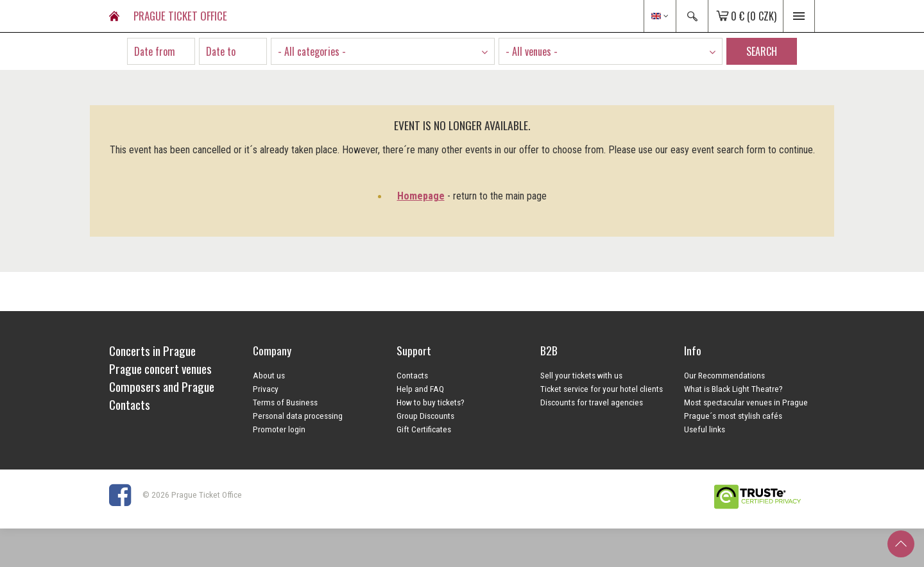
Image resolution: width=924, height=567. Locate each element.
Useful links (705, 429)
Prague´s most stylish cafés (733, 416)
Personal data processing (298, 416)
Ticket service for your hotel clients (602, 389)
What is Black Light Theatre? (733, 389)
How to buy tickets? (431, 402)
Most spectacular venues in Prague (746, 402)
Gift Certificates (424, 429)
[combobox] (383, 51)
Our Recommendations (724, 375)
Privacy (266, 389)
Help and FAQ (420, 389)
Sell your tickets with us (581, 375)
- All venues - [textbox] (532, 51)
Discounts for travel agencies (592, 402)
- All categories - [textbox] (312, 51)
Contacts (412, 375)
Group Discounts (425, 416)
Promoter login (279, 429)
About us (269, 375)
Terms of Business (285, 402)
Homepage (421, 196)
